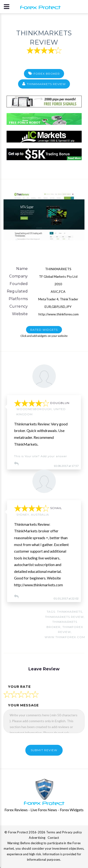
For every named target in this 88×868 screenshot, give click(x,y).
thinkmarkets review (64, 617)
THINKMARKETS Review (46, 84)
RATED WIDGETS (44, 330)
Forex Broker (47, 74)
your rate (19, 687)
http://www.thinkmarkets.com (38, 585)
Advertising (37, 838)
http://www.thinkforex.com (58, 314)
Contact (53, 838)
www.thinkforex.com (65, 637)
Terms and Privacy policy (64, 832)
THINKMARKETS (70, 612)
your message (23, 705)
